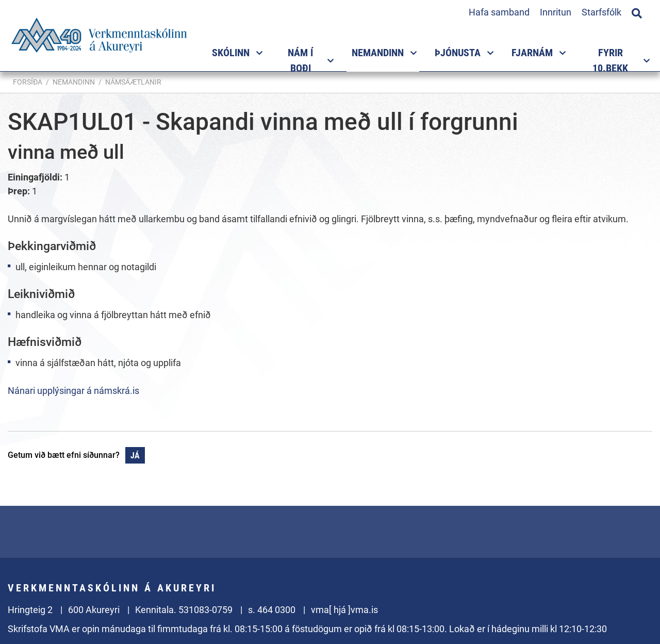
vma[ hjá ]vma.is (344, 610)
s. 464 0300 (272, 610)
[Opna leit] (637, 12)
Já (135, 456)
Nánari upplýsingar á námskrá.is (73, 391)
